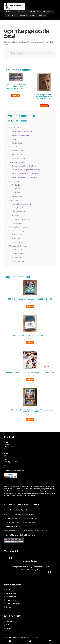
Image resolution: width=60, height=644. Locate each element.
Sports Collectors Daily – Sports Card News (19, 510)
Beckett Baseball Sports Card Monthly (25, 166)
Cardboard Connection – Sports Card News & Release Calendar (25, 531)
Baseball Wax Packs (19, 250)
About (8, 590)
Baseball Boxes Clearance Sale (22, 132)
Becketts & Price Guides (17, 162)
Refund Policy (11, 597)
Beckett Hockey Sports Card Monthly (24, 177)
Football (12, 15)
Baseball (34, 12)
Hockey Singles (17, 223)
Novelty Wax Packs (18, 261)
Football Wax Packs (19, 254)
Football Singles (18, 196)
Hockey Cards (14, 200)
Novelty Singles (17, 242)
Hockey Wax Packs (18, 257)
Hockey (22, 12)
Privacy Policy (11, 600)
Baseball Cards (14, 128)
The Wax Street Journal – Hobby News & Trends (20, 518)
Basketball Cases (18, 151)
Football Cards (14, 181)
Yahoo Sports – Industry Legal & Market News (20, 522)
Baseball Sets (17, 139)
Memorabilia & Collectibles (19, 227)
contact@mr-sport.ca (11, 462)
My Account (10, 641)
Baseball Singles (18, 143)
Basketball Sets (17, 154)
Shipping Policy (12, 593)
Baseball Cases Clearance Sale (22, 135)
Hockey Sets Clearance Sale (21, 219)
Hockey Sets (16, 215)
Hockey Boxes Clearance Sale (22, 204)
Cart (7, 625)
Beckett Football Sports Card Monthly (25, 174)
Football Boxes (17, 185)
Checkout (43, 15)
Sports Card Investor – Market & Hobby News (19, 535)
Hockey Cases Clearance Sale (22, 208)
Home (8, 23)
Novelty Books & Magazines (19, 231)
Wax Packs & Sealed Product (19, 246)
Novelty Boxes (17, 235)
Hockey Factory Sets (19, 212)
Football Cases (17, 189)
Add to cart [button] (16, 96)
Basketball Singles (18, 158)
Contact (9, 607)
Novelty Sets (16, 238)
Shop (11, 12)
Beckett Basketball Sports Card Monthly (26, 170)
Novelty (24, 15)
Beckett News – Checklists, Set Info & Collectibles (21, 514)
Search (30, 641)
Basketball (48, 12)
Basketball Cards (15, 147)
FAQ (33, 15)
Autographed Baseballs (12, 527)
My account (10, 622)
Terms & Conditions (13, 604)
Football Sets (17, 193)
